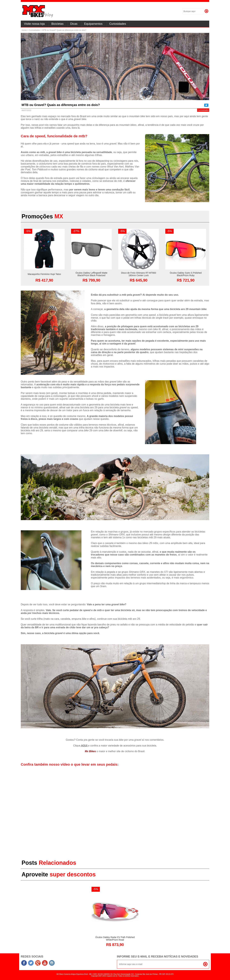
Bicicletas (57, 24)
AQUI (84, 746)
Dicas (74, 24)
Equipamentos (93, 24)
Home (24, 30)
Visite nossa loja (34, 24)
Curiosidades (118, 24)
